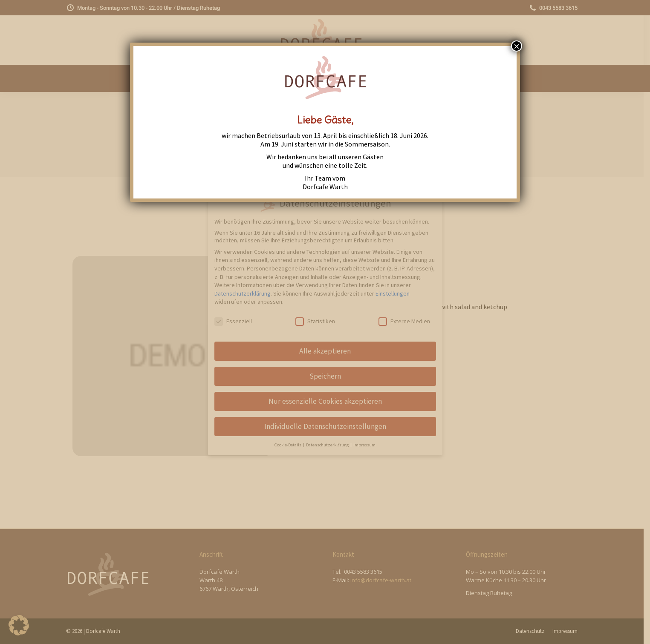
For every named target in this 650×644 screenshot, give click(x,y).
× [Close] (517, 46)
